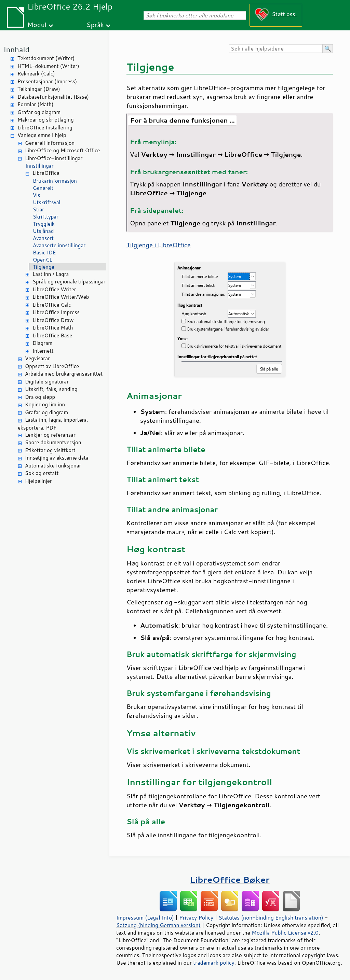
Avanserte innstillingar (59, 245)
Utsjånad (43, 231)
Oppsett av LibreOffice (52, 366)
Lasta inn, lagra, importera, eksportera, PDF (53, 424)
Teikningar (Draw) (39, 89)
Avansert (43, 238)
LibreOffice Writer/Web (61, 297)
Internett (43, 351)
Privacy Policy (196, 918)
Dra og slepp (40, 397)
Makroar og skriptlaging (46, 120)
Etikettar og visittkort (50, 450)
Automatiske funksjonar (53, 466)
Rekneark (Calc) (36, 74)
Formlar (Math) (35, 104)
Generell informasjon (50, 143)
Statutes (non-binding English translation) (271, 918)
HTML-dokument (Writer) (48, 66)
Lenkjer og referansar (50, 435)
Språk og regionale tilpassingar (69, 282)
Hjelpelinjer (38, 481)
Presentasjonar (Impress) (47, 81)
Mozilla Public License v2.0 (285, 933)
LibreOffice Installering (45, 128)
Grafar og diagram (39, 112)
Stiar (38, 209)
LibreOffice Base (52, 335)
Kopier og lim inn (45, 404)
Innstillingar (39, 166)
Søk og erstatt (42, 473)
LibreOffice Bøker (230, 879)
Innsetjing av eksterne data (57, 458)
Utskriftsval (47, 202)
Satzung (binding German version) (158, 925)
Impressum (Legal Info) (145, 918)
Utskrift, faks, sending (51, 389)
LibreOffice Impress (56, 312)
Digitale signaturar (47, 382)
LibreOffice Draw (53, 320)
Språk (95, 24)
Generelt (43, 188)
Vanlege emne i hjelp (42, 135)
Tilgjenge (44, 267)
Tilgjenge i (159, 245)
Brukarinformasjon (55, 181)
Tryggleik (44, 224)
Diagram (42, 343)
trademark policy (214, 963)
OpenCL (43, 260)
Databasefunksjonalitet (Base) (53, 97)
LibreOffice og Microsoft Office (62, 150)
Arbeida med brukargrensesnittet (64, 374)
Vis (37, 195)
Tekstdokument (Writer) (46, 58)
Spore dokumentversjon (53, 442)
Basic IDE (44, 253)
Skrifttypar (46, 217)
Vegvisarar (37, 358)
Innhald (16, 49)
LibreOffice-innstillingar (54, 158)
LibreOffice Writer (54, 289)
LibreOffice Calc (52, 305)
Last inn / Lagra (51, 274)
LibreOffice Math (53, 328)
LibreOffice (46, 173)
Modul (37, 24)
